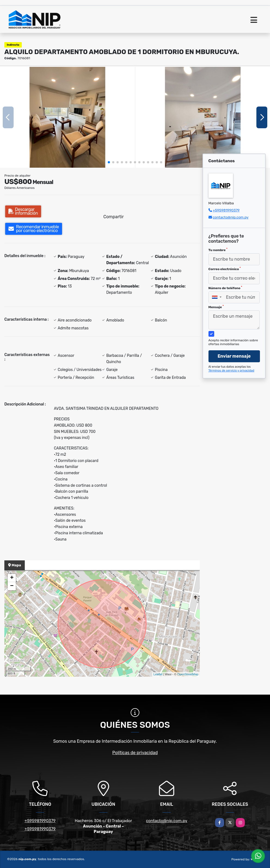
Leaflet (158, 674)
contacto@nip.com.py (231, 217)
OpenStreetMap (188, 674)
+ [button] (12, 578)
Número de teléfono (225, 288)
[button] (109, 162)
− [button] (12, 586)
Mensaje (216, 307)
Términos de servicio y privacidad (231, 371)
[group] (67, 117)
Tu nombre (218, 250)
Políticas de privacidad (135, 753)
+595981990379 (226, 210)
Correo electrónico (225, 269)
